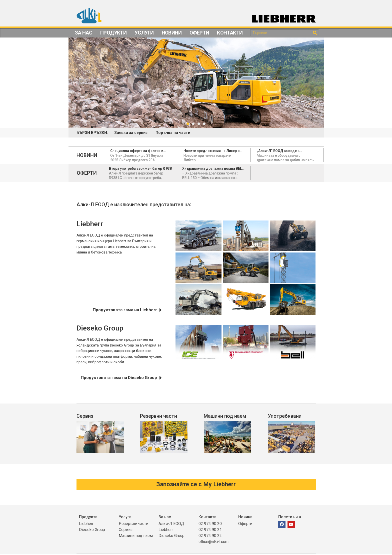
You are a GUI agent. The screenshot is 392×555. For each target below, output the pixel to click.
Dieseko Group (92, 531)
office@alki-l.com (213, 543)
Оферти (199, 33)
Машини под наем (225, 416)
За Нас (84, 33)
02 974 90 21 (210, 531)
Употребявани (285, 416)
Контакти (230, 33)
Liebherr (86, 525)
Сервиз (85, 416)
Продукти (113, 33)
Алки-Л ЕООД (171, 525)
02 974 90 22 (210, 537)
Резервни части (158, 416)
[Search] (315, 33)
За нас (165, 518)
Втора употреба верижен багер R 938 (140, 169)
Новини (172, 33)
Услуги (144, 33)
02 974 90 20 (210, 525)
